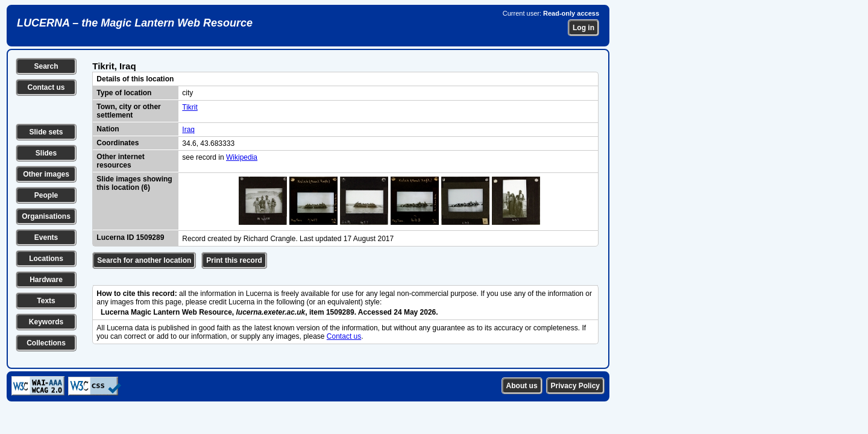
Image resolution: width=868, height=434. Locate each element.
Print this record (234, 260)
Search (46, 66)
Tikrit (190, 107)
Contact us (46, 87)
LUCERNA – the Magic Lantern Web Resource (135, 23)
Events (46, 237)
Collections (46, 343)
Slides (46, 153)
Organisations (46, 216)
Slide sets (46, 132)
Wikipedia (242, 157)
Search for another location (144, 260)
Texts (46, 301)
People (46, 195)
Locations (46, 259)
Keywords (46, 322)
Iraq (188, 130)
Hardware (46, 280)
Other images (46, 174)
